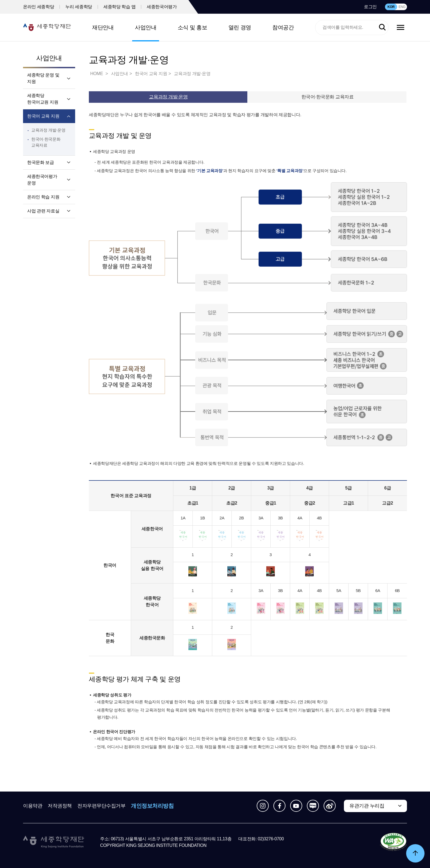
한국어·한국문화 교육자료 (328, 97)
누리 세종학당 (79, 7)
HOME (97, 74)
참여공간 (283, 27)
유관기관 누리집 (367, 806)
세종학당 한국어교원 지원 (43, 99)
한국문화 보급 (41, 162)
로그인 (370, 7)
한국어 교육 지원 (43, 116)
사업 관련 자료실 (43, 211)
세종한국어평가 (162, 7)
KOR (391, 7)
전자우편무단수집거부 (101, 806)
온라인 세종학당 (39, 7)
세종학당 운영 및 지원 (43, 78)
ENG (402, 7)
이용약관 (33, 806)
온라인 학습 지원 (43, 197)
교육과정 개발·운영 (48, 130)
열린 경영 (240, 27)
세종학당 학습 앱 (119, 7)
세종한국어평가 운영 (42, 180)
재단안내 (103, 27)
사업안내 (146, 27)
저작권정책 (60, 806)
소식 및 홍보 (193, 27)
